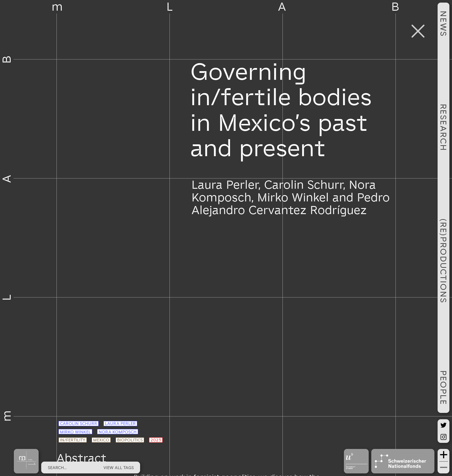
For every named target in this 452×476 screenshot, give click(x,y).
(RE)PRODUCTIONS (444, 261)
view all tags (119, 467)
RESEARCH (444, 127)
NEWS (444, 24)
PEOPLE (444, 388)
